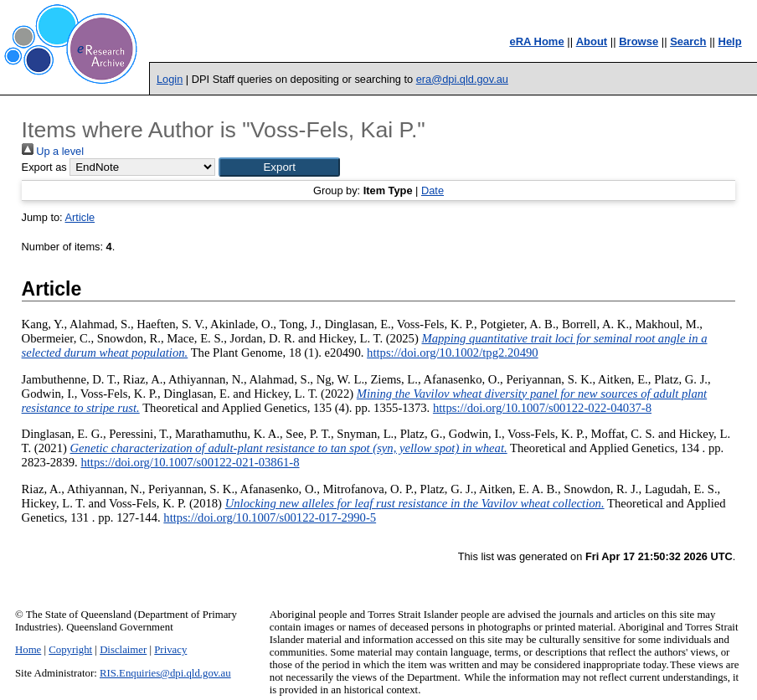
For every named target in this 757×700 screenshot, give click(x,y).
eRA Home (536, 41)
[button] (279, 167)
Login (170, 79)
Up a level (53, 151)
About (592, 41)
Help (730, 41)
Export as (44, 167)
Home (28, 650)
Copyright (70, 650)
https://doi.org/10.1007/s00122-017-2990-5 (270, 517)
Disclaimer (123, 650)
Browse (639, 41)
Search (688, 41)
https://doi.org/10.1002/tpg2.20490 (453, 353)
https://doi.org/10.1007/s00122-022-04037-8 (542, 408)
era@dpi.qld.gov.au (462, 79)
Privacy (170, 650)
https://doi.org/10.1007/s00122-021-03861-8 (190, 462)
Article (80, 217)
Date (433, 190)
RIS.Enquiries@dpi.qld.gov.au (165, 673)
